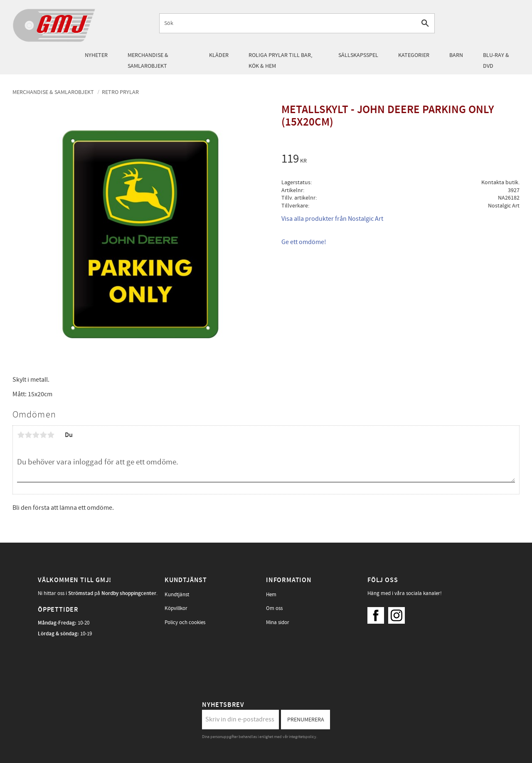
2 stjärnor (28, 435)
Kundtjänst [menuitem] (177, 595)
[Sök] (425, 23)
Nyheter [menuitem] (96, 55)
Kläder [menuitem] (219, 55)
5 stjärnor (51, 435)
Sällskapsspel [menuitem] (358, 55)
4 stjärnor (43, 435)
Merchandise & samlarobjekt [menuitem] (148, 60)
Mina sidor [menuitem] (278, 622)
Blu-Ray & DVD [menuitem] (496, 60)
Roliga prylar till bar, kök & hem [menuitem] (280, 60)
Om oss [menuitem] (274, 608)
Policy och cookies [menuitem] (185, 622)
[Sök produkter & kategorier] (288, 23)
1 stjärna (21, 435)
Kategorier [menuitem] (414, 55)
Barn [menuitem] (456, 55)
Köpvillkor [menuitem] (176, 608)
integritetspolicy (303, 737)
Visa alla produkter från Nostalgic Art (332, 219)
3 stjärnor (36, 435)
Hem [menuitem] (271, 595)
